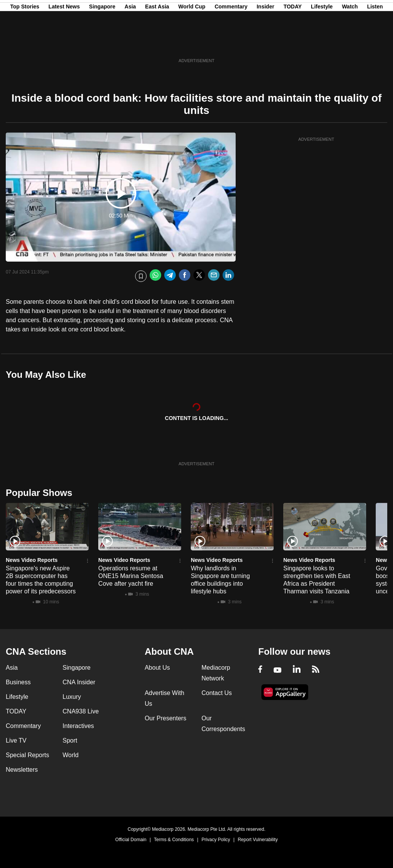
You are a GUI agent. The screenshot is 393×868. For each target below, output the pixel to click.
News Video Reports (32, 560)
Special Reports (27, 755)
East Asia (157, 43)
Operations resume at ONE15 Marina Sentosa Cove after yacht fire (131, 576)
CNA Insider (79, 682)
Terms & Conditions (174, 840)
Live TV (16, 740)
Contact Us (217, 693)
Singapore (102, 43)
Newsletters (22, 770)
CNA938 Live (81, 711)
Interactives (78, 726)
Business (18, 682)
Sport (70, 740)
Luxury (72, 697)
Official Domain (131, 840)
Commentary (231, 43)
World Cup (192, 43)
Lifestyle (322, 43)
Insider (266, 43)
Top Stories (25, 43)
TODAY (293, 43)
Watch (350, 43)
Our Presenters (165, 718)
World (71, 755)
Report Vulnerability (258, 840)
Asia (130, 43)
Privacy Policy (216, 840)
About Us (157, 668)
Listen (375, 43)
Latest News (64, 43)
